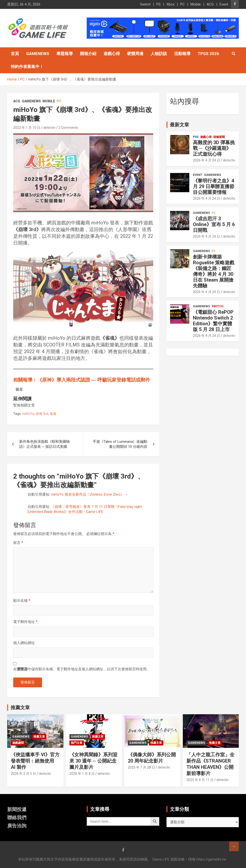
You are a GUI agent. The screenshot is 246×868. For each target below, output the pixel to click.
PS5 (196, 137)
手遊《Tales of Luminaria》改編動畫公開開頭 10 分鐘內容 (120, 444)
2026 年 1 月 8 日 (82, 774)
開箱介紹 (88, 54)
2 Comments (68, 128)
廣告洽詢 (17, 826)
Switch (145, 4)
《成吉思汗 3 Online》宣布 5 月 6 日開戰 (214, 224)
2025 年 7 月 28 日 (141, 767)
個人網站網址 (24, 643)
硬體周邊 (135, 54)
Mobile (196, 4)
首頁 (15, 54)
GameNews (38, 54)
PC (182, 4)
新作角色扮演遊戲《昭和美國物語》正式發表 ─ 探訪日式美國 (44, 444)
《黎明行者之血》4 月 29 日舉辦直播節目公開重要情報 (214, 186)
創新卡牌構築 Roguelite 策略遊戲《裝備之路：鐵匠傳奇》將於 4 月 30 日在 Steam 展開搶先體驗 (214, 271)
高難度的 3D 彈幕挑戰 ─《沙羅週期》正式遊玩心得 (214, 148)
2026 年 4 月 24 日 (206, 160)
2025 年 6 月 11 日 (200, 780)
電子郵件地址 (25, 622)
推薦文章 (39, 737)
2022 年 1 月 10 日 (27, 128)
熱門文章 (77, 743)
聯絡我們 (17, 818)
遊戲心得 (112, 54)
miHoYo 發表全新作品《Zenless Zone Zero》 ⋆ (89, 494)
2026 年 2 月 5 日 (23, 774)
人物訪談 (159, 54)
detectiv (49, 128)
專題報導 (65, 54)
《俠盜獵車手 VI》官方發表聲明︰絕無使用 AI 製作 (35, 761)
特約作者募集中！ (27, 67)
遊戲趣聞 (18, 743)
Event (224, 4)
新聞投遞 (17, 809)
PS (159, 4)
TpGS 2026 (208, 54)
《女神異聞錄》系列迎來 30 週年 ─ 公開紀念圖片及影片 (93, 761)
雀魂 (53, 414)
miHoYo (28, 414)
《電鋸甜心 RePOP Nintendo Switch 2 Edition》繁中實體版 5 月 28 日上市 (213, 321)
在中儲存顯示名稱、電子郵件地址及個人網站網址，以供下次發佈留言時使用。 (82, 669)
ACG (210, 4)
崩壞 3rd (42, 414)
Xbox (170, 4)
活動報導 (182, 54)
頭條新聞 (219, 137)
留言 (18, 543)
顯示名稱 (22, 601)
